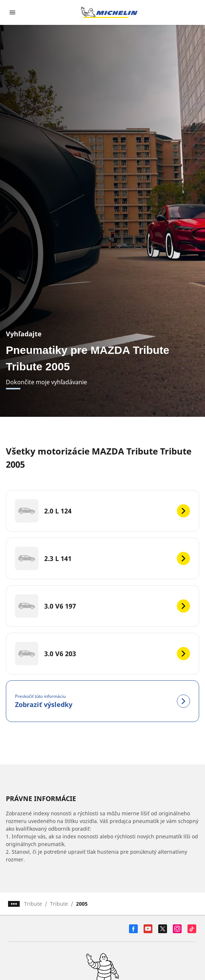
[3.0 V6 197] (102, 606)
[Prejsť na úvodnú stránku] (109, 12)
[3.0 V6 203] (102, 654)
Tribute (33, 904)
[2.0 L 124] (102, 511)
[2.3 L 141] (102, 558)
